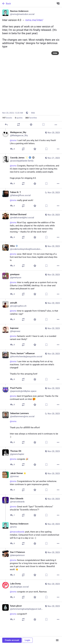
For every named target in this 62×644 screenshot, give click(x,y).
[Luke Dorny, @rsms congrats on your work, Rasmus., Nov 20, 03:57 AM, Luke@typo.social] (31, 591)
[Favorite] (31, 124)
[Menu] (57, 640)
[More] (56, 125)
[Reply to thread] (13, 149)
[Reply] (6, 124)
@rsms (13, 311)
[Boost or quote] (19, 124)
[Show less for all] (58, 3)
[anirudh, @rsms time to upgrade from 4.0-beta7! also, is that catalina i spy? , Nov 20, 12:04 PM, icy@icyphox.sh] (31, 311)
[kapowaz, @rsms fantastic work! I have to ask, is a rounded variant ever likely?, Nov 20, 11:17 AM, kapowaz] (31, 337)
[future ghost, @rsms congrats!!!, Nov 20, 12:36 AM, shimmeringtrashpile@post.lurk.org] (31, 613)
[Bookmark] (43, 124)
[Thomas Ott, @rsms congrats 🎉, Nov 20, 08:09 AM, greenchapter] (31, 458)
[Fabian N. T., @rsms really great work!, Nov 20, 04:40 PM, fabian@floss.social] (31, 199)
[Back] (27, 4)
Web (33, 113)
